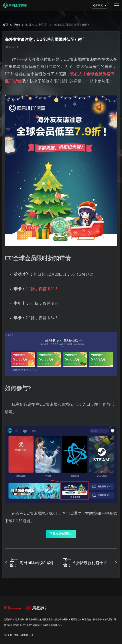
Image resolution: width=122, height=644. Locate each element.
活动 (17, 25)
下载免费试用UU (61, 534)
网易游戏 (75, 619)
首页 (5, 25)
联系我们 (87, 619)
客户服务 (20, 619)
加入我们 (109, 619)
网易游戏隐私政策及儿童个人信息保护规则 (47, 619)
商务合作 (98, 619)
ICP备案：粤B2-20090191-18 (18, 635)
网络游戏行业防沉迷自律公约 (47, 625)
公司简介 (8, 619)
